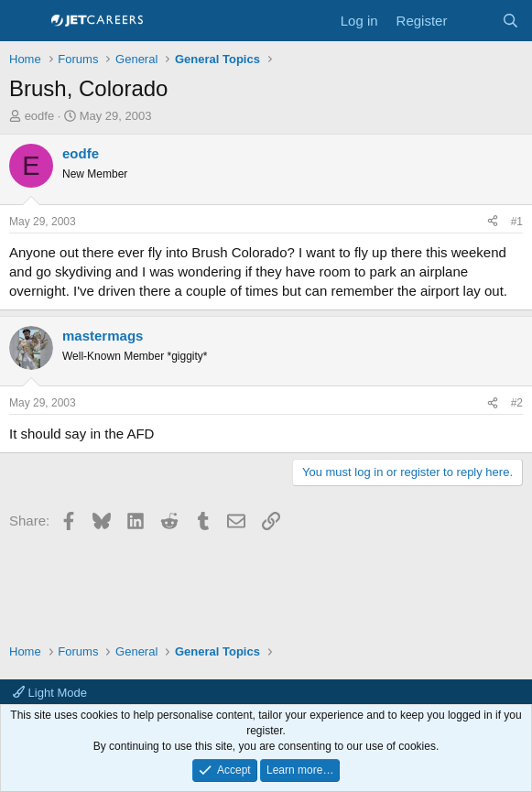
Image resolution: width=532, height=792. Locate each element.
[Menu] (25, 21)
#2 (517, 403)
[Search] (510, 21)
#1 (517, 222)
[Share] (493, 222)
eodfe (40, 116)
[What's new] (474, 21)
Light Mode (50, 693)
